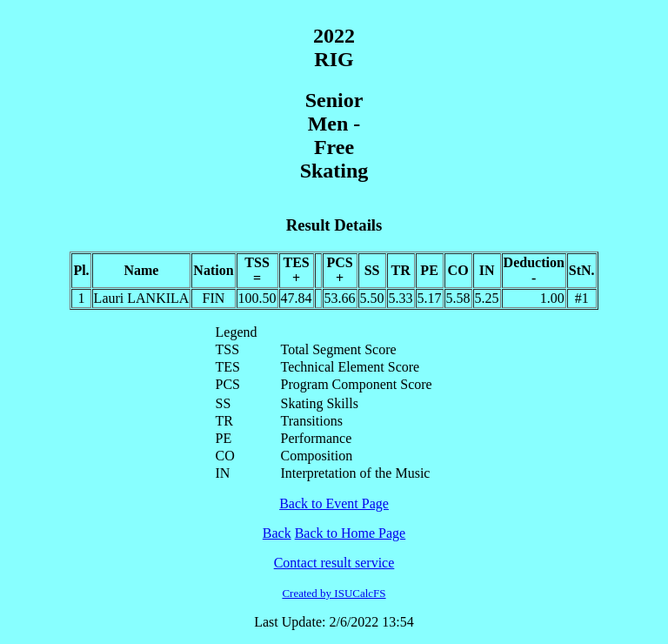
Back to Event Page (334, 503)
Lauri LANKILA (142, 298)
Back (277, 533)
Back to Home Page (351, 533)
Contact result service (334, 563)
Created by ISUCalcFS (334, 593)
